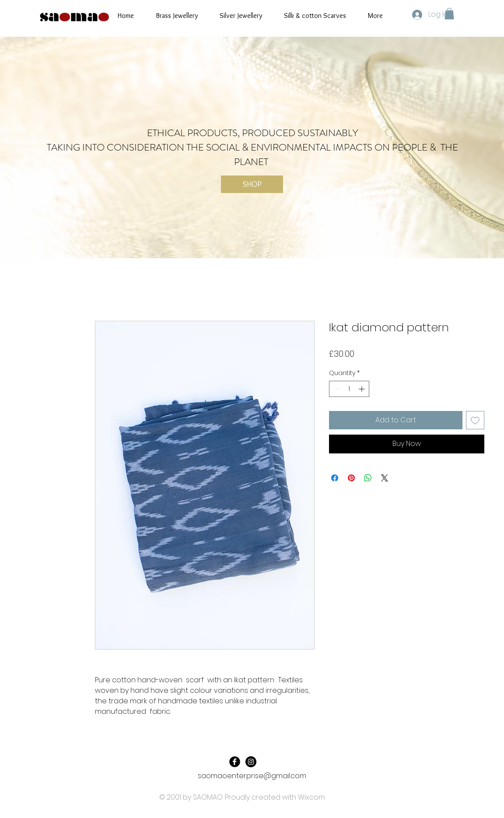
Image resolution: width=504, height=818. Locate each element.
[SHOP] (252, 184)
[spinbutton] (349, 389)
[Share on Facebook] (335, 478)
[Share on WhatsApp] (368, 478)
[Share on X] (385, 478)
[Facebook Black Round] (235, 762)
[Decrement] (336, 389)
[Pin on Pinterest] (351, 478)
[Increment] (362, 389)
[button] (449, 14)
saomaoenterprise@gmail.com (252, 776)
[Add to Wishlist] (475, 420)
